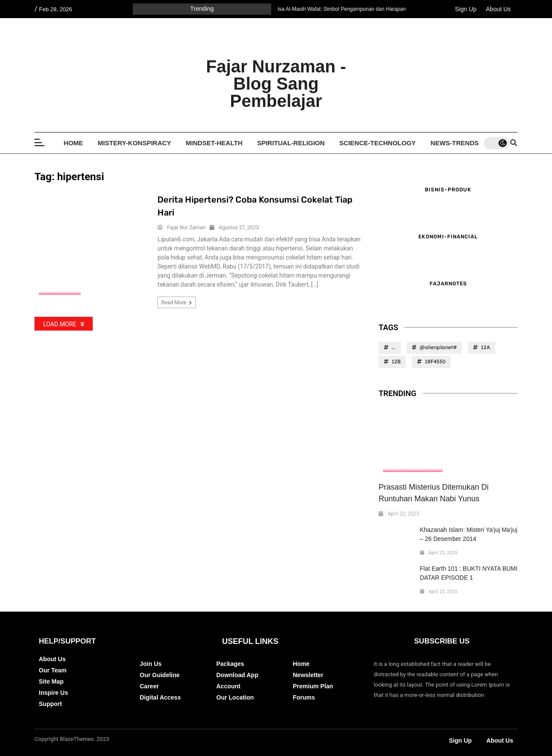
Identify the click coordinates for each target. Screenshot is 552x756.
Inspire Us (53, 693)
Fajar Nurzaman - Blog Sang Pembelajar (276, 84)
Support (50, 704)
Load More (64, 324)
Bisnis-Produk (448, 190)
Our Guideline (160, 675)
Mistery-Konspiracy (135, 143)
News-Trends (455, 143)
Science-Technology (378, 143)
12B (396, 361)
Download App (237, 675)
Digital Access (160, 697)
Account (229, 686)
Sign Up (466, 9)
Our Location (235, 697)
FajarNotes (448, 284)
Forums (304, 697)
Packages (231, 664)
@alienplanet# (438, 347)
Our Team (53, 670)
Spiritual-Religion (291, 143)
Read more (177, 303)
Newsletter (308, 675)
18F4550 (435, 361)
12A (485, 347)
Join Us (151, 664)
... (394, 347)
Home (74, 143)
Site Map (51, 681)
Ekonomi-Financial (448, 237)
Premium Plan (313, 686)
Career (149, 686)
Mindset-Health (214, 143)
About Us (499, 9)
